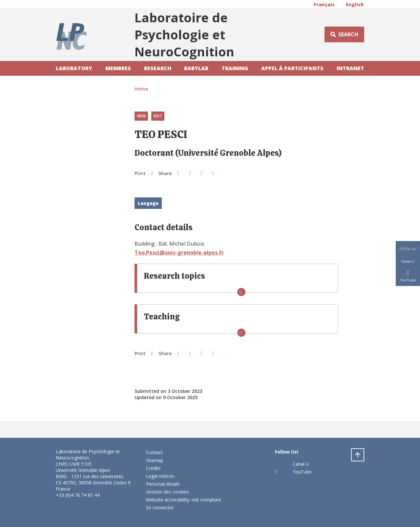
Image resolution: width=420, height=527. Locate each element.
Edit (158, 116)
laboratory (74, 68)
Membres (118, 68)
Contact (154, 452)
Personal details (163, 484)
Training (235, 68)
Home (141, 89)
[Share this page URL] (213, 173)
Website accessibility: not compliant (184, 500)
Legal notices (160, 476)
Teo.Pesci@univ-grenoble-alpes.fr (179, 253)
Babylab (196, 68)
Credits (153, 468)
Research (158, 68)
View (141, 116)
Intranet (350, 68)
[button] (178, 173)
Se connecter (160, 507)
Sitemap (155, 460)
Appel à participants (292, 68)
